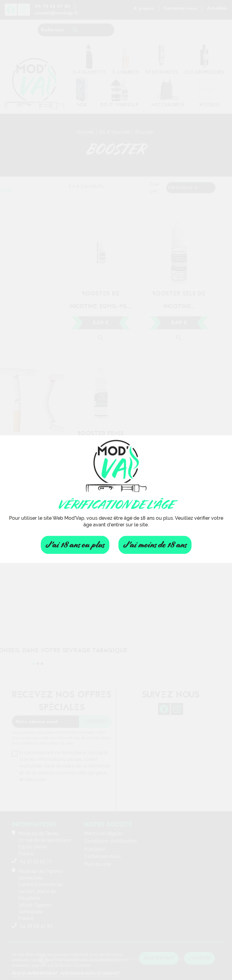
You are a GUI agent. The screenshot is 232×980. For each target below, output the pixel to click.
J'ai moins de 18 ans (155, 545)
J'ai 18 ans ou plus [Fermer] (75, 545)
